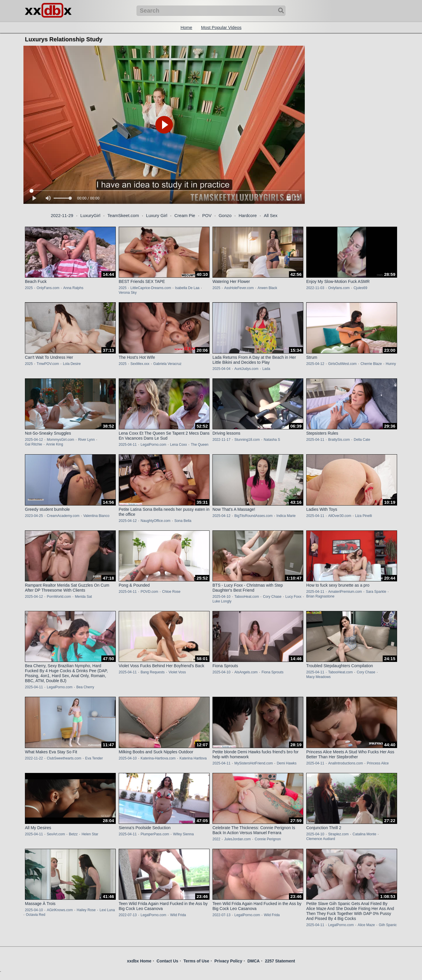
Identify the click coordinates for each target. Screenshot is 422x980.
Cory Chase (272, 597)
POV (207, 215)
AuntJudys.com (246, 369)
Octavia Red (35, 915)
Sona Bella (183, 521)
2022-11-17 (221, 440)
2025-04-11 (128, 445)
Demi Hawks (286, 763)
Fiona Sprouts (272, 672)
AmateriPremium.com (345, 592)
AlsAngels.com (246, 672)
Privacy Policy (228, 961)
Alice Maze (366, 925)
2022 (216, 839)
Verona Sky (128, 293)
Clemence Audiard (321, 839)
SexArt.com (56, 834)
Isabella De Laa (187, 288)
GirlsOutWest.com (342, 364)
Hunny (391, 364)
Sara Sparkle (376, 592)
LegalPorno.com (153, 445)
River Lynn (86, 440)
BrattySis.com (339, 440)
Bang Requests (153, 672)
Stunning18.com (247, 440)
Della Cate (362, 440)
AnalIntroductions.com (346, 763)
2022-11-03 (315, 288)
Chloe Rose (171, 592)
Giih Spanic (388, 925)
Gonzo (225, 215)
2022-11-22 (34, 758)
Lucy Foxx (293, 597)
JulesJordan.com (238, 839)
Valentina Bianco (96, 516)
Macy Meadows (318, 677)
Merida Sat (84, 597)
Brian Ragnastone (320, 596)
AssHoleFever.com (239, 288)
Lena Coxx (178, 445)
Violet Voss (177, 672)
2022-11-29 (62, 215)
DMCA (253, 961)
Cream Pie (185, 215)
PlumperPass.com (155, 834)
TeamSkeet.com (123, 215)
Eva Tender (94, 758)
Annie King (55, 444)
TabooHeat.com (247, 597)
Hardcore (248, 215)
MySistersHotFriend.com (254, 763)
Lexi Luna (107, 910)
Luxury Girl (157, 215)
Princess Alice (378, 763)
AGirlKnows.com (60, 910)
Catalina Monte (364, 834)
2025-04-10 (221, 597)
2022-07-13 (128, 915)
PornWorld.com (59, 597)
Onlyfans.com (339, 288)
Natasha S (272, 440)
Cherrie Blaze (371, 364)
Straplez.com (338, 834)
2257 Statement (280, 961)
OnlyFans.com (48, 288)
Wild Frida (178, 915)
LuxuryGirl (90, 215)
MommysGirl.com (61, 440)
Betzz (73, 834)
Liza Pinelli (364, 516)
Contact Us (167, 961)
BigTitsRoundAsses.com (253, 516)
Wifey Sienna (183, 834)
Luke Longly (222, 601)
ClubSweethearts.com (64, 758)
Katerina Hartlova (193, 758)
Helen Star (90, 834)
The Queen (200, 445)
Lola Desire (72, 364)
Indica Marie (286, 516)
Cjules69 (360, 288)
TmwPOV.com (48, 364)
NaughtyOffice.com (156, 521)
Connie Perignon (268, 839)
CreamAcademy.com (63, 516)
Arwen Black (267, 288)
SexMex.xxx (140, 364)
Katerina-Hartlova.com (158, 758)
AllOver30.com (340, 516)
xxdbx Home (139, 961)
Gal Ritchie (34, 444)
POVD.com (149, 592)
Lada (266, 369)
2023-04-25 (34, 516)
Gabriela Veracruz (167, 364)
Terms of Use (196, 961)
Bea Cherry (85, 687)
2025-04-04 (221, 369)
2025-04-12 (315, 364)
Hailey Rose (86, 910)
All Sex (271, 215)
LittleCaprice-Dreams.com (151, 288)
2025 (29, 288)
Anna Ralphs (73, 288)
